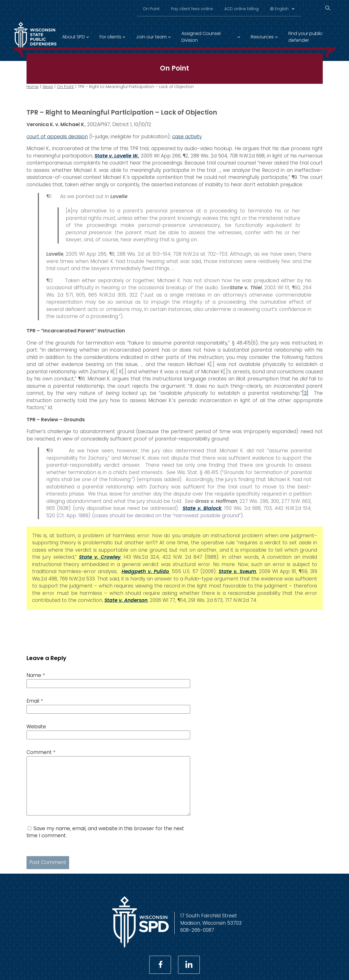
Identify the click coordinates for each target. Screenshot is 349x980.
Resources (262, 37)
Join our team (151, 37)
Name (36, 675)
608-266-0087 (197, 930)
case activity (187, 137)
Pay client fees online (192, 9)
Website (36, 727)
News (48, 87)
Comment (41, 752)
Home (33, 87)
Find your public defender (306, 37)
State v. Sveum (237, 571)
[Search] (328, 8)
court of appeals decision (57, 137)
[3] (305, 393)
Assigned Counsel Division (201, 37)
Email (35, 701)
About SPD (73, 37)
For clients (110, 37)
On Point (151, 9)
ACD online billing (242, 9)
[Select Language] (285, 9)
